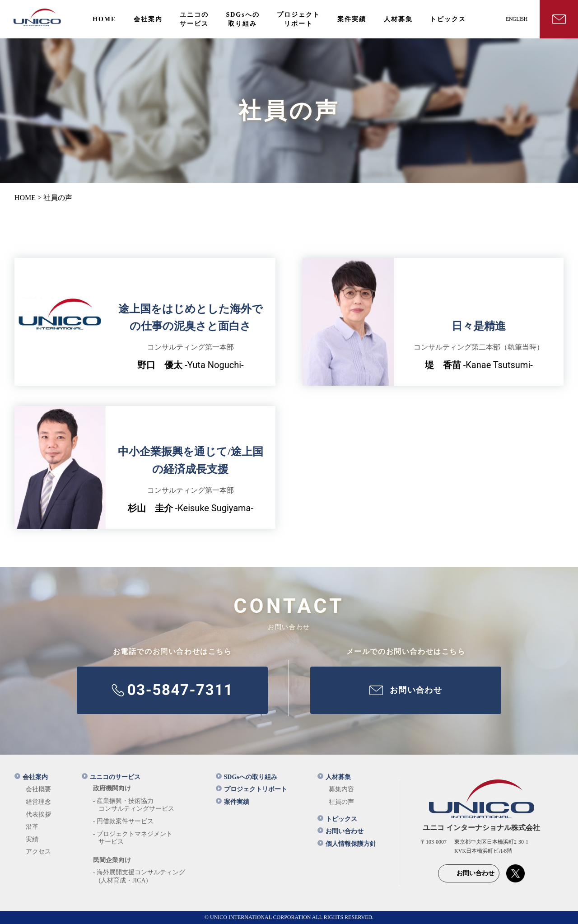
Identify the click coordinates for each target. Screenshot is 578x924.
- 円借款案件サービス (123, 821)
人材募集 (334, 777)
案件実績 (233, 802)
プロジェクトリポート (252, 789)
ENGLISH (517, 19)
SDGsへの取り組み (247, 777)
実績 (32, 839)
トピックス (337, 819)
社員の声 (341, 802)
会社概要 (38, 789)
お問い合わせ (340, 831)
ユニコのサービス (111, 777)
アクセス (38, 852)
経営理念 (38, 802)
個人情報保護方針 (347, 844)
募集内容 (341, 789)
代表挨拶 (38, 814)
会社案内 (31, 777)
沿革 (32, 827)
